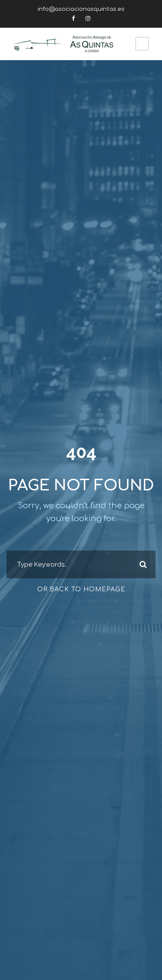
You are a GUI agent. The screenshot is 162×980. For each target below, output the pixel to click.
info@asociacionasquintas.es (81, 9)
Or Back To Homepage (81, 589)
